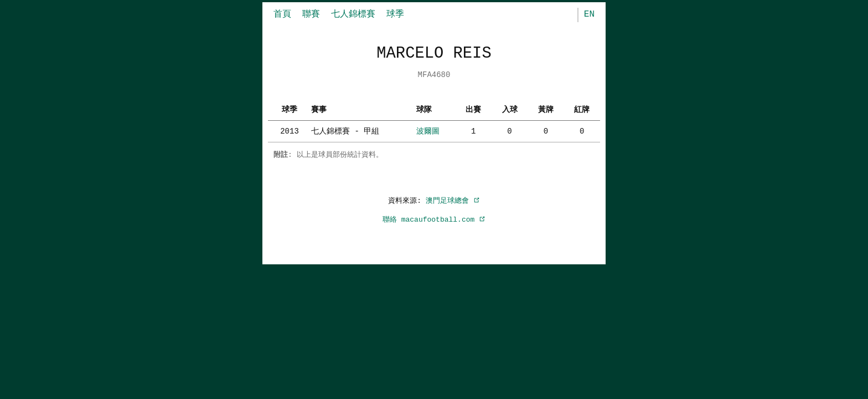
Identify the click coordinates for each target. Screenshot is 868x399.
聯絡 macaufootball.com (434, 219)
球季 (395, 14)
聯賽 (311, 14)
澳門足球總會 (453, 201)
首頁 (282, 14)
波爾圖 (428, 131)
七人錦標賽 (353, 14)
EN (589, 14)
